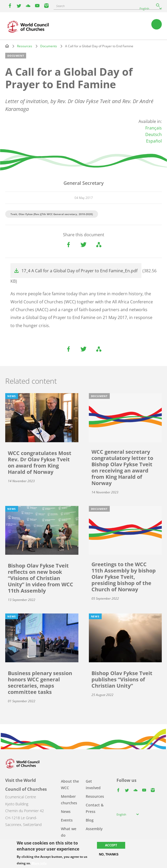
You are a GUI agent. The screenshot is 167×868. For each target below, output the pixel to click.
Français (154, 128)
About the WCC (70, 784)
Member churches (69, 800)
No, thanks (109, 854)
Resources (25, 46)
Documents (49, 46)
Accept (111, 845)
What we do (69, 832)
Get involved (93, 784)
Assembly (94, 829)
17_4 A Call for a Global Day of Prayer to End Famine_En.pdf (79, 271)
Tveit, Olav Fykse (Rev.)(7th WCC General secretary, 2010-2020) (52, 214)
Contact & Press (95, 808)
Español (154, 141)
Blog (90, 820)
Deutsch (154, 134)
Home (7, 46)
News (66, 811)
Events (67, 820)
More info (39, 863)
